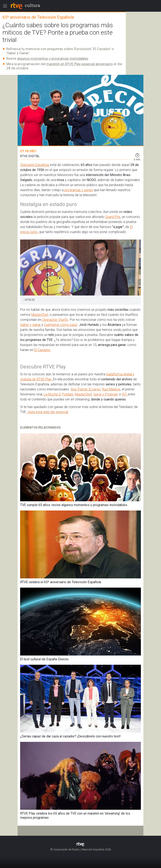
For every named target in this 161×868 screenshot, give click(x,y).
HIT (125, 394)
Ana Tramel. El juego (86, 389)
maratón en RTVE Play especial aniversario (80, 64)
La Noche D (52, 394)
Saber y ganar (31, 325)
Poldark (68, 394)
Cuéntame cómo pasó (61, 325)
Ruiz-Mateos (111, 389)
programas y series (78, 190)
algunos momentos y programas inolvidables (53, 58)
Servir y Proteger (106, 394)
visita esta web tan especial (48, 412)
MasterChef (40, 315)
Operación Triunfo (55, 320)
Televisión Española (35, 165)
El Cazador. (42, 350)
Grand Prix (113, 217)
